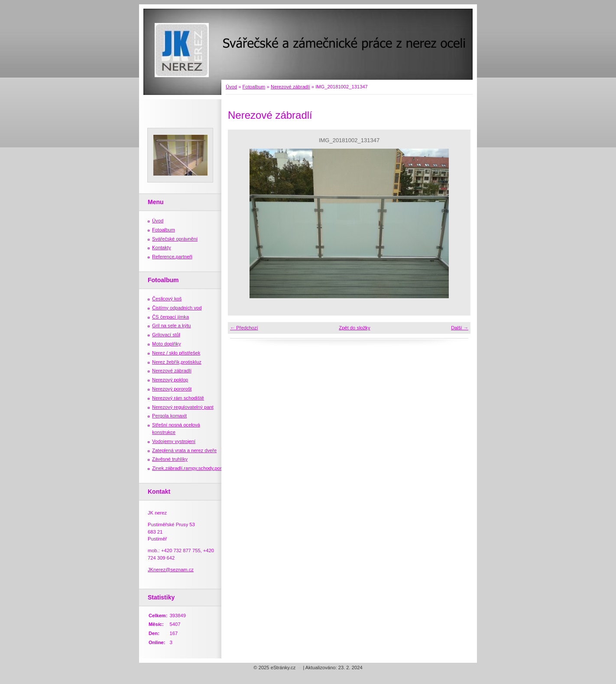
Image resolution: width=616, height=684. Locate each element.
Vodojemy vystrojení (174, 441)
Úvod (231, 87)
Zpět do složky (354, 328)
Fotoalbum (254, 87)
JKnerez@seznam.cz (171, 570)
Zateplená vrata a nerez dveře (184, 450)
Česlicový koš (167, 299)
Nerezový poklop (170, 380)
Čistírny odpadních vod (177, 308)
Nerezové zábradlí (290, 87)
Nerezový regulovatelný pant (183, 407)
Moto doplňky (167, 344)
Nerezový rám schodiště (178, 398)
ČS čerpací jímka (170, 317)
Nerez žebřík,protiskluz (177, 362)
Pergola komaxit (169, 416)
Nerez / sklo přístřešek (176, 353)
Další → (460, 328)
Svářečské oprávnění (175, 239)
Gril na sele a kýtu (172, 326)
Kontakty (162, 248)
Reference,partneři (172, 257)
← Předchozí (244, 328)
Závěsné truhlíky (170, 459)
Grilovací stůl (166, 335)
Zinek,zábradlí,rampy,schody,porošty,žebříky (199, 468)
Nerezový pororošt (172, 389)
